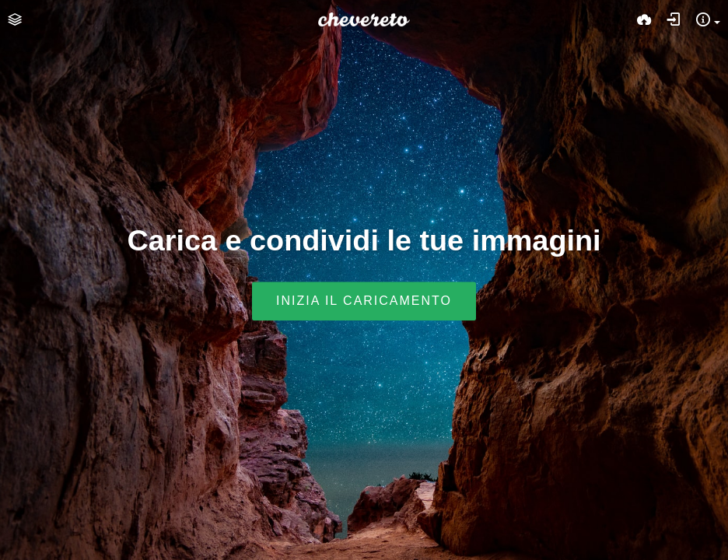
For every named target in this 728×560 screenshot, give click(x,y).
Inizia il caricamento (364, 301)
